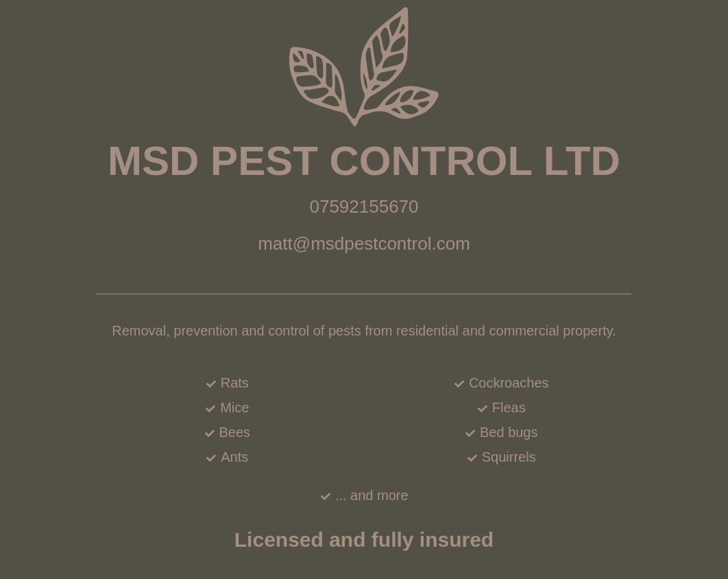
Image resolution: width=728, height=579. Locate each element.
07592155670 (364, 206)
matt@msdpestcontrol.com (364, 244)
